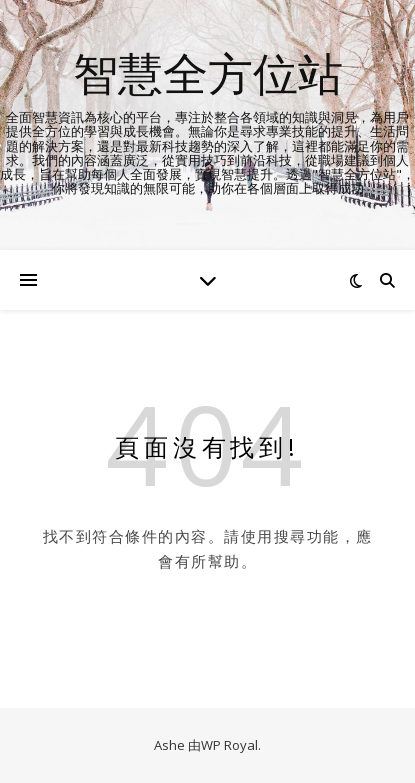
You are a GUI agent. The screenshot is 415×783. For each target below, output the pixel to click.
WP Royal (229, 745)
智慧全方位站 (208, 72)
